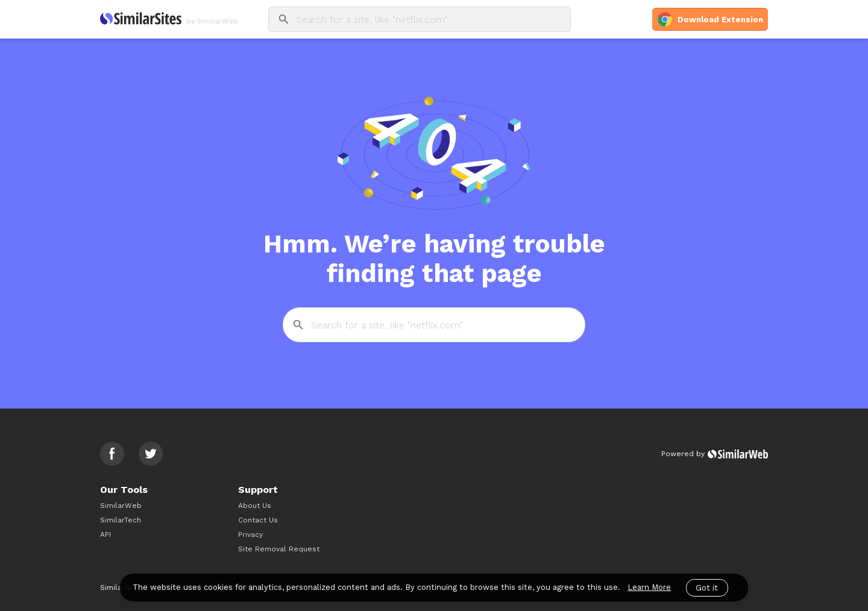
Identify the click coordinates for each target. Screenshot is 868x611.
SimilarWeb (121, 506)
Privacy (250, 534)
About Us (255, 506)
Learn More (649, 587)
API (105, 534)
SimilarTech (121, 520)
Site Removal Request (279, 549)
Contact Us (258, 520)
